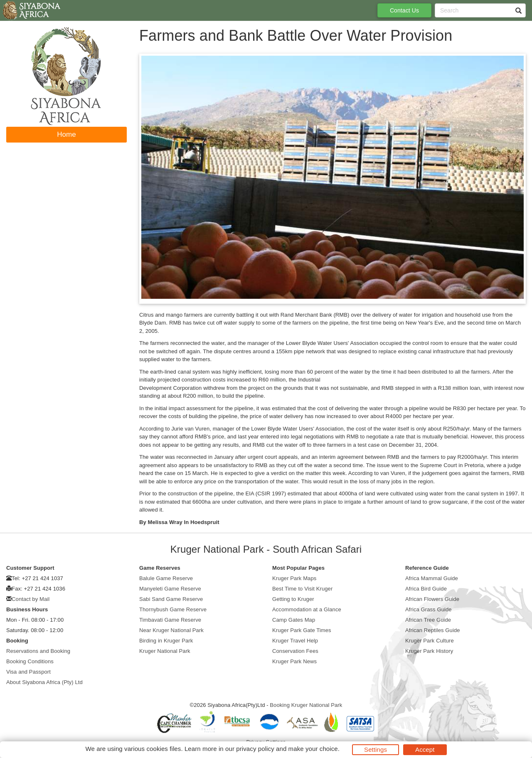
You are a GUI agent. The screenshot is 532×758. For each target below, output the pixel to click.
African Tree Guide (428, 620)
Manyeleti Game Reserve (170, 589)
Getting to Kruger (293, 599)
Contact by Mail (31, 599)
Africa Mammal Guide (432, 578)
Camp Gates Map (294, 620)
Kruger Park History (429, 651)
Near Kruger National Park (171, 630)
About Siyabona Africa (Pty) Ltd (44, 682)
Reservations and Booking (38, 651)
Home (66, 134)
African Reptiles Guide (433, 630)
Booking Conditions (30, 661)
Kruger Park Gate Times (302, 630)
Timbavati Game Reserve (170, 620)
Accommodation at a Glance (307, 609)
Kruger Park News (294, 661)
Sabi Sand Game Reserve (171, 599)
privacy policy (255, 749)
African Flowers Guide (432, 599)
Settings (376, 749)
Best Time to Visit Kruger (302, 589)
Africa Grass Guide (429, 609)
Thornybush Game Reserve (173, 609)
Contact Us (404, 10)
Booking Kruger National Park (306, 705)
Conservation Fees (295, 651)
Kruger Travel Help (295, 641)
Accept (425, 749)
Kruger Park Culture (430, 641)
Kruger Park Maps (294, 578)
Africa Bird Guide (426, 589)
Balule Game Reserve (166, 578)
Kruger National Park (165, 651)
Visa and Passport (28, 672)
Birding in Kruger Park (166, 641)
